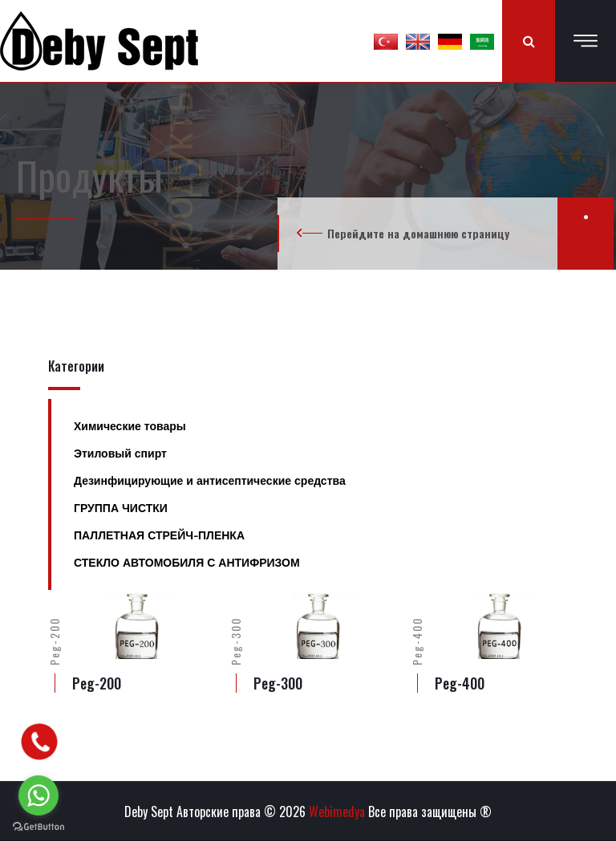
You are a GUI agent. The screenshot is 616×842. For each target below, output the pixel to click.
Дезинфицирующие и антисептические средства (210, 481)
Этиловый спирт (120, 454)
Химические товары (130, 426)
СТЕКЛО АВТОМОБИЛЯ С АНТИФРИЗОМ (187, 563)
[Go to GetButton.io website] (38, 826)
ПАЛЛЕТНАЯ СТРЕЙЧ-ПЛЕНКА (159, 535)
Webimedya (337, 811)
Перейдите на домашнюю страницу (418, 233)
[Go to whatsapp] (38, 795)
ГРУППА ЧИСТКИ (121, 508)
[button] (386, 41)
